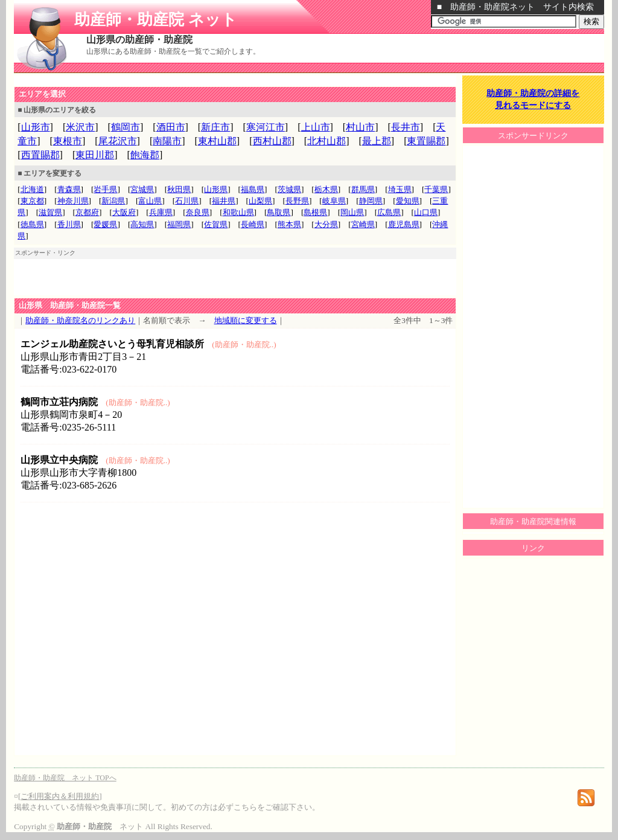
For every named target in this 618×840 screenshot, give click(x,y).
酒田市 (171, 127)
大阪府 (124, 212)
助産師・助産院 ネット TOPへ (65, 778)
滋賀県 (50, 212)
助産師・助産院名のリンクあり (80, 320)
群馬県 (363, 189)
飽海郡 (145, 155)
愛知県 (408, 201)
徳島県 (32, 224)
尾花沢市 (118, 141)
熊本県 (289, 224)
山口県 (426, 212)
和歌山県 (238, 212)
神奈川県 (73, 201)
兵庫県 (161, 212)
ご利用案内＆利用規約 (60, 796)
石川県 (187, 201)
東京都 (32, 201)
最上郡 (377, 141)
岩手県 (105, 189)
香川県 (69, 224)
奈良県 (198, 212)
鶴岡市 (126, 127)
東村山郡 (217, 141)
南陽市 (167, 141)
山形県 (216, 189)
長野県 (297, 201)
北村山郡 (327, 141)
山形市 (36, 127)
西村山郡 (272, 141)
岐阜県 (334, 201)
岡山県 (352, 212)
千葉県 (436, 189)
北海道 (32, 189)
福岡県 (179, 224)
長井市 (406, 127)
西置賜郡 (40, 155)
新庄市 (215, 127)
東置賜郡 (426, 141)
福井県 (224, 201)
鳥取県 (279, 212)
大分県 (326, 224)
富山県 (150, 201)
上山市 (316, 127)
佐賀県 (216, 224)
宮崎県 (363, 224)
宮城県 (142, 189)
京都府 (87, 212)
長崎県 (253, 224)
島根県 (315, 212)
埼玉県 (400, 189)
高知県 (142, 224)
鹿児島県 (404, 224)
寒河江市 (266, 127)
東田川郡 (95, 155)
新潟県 (113, 201)
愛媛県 (105, 224)
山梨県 (260, 201)
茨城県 (289, 189)
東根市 (68, 141)
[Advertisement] (155, 81)
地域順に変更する (246, 320)
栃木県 (326, 189)
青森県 (69, 189)
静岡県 (371, 201)
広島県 (389, 212)
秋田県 (179, 189)
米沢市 (80, 127)
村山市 (360, 127)
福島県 (253, 189)
